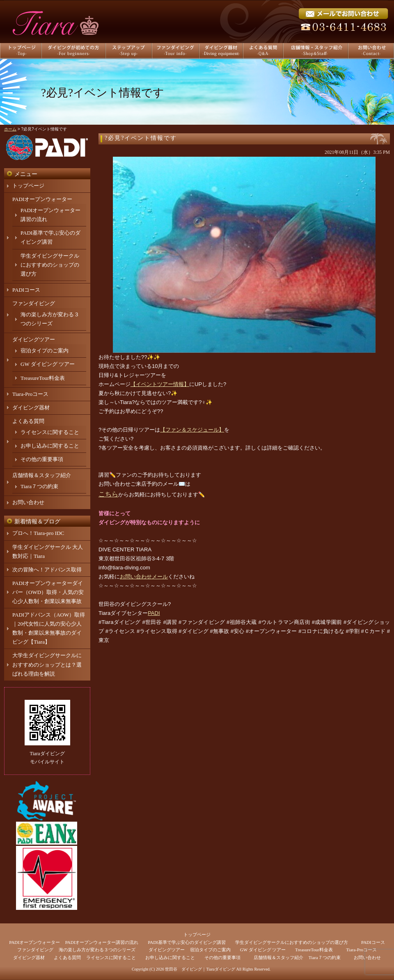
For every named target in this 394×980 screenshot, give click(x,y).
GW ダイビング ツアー (48, 364)
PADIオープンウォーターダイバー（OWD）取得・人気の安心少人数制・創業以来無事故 (48, 592)
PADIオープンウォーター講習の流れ (102, 942)
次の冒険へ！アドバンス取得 (47, 570)
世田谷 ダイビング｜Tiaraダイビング (200, 969)
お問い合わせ (28, 502)
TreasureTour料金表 (43, 378)
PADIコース (26, 290)
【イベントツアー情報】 (160, 384)
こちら (108, 494)
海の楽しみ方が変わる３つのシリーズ (97, 950)
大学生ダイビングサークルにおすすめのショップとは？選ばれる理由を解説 (47, 664)
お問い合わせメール (144, 577)
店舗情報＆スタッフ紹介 (42, 475)
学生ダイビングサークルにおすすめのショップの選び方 (50, 265)
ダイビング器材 (31, 408)
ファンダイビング (34, 303)
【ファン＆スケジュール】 (192, 430)
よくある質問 (28, 421)
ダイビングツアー (34, 339)
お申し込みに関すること (50, 446)
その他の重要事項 (42, 459)
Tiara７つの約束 (39, 486)
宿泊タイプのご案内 (45, 351)
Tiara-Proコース (30, 394)
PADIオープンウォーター (42, 199)
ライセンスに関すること (50, 432)
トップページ (28, 186)
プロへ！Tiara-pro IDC (38, 533)
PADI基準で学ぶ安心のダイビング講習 (187, 942)
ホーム (10, 129)
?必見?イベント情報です (141, 138)
